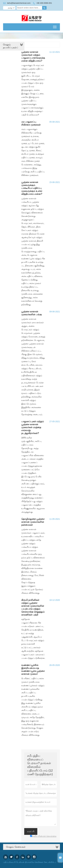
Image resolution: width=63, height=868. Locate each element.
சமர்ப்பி (31, 831)
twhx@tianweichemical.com (19, 3)
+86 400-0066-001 (44, 3)
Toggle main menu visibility (55, 26)
